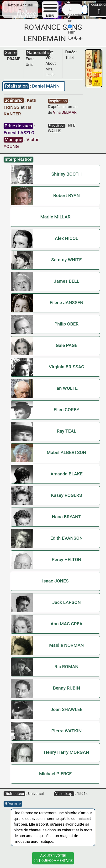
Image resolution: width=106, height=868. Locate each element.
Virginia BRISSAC (66, 367)
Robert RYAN (66, 195)
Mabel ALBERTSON (66, 452)
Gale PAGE (66, 345)
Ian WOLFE (66, 388)
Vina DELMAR (65, 112)
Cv (73, 38)
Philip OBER (66, 324)
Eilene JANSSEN (66, 303)
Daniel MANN (46, 86)
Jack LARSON (67, 602)
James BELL (66, 281)
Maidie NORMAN (66, 645)
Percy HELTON (67, 560)
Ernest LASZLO (19, 133)
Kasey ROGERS (67, 495)
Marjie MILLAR (56, 217)
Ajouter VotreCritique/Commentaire (53, 858)
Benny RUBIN (67, 688)
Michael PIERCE (56, 774)
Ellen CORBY (67, 410)
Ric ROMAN (66, 667)
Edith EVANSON (67, 538)
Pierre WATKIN (66, 731)
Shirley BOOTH (66, 174)
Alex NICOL (66, 238)
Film (72, 30)
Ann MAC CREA (67, 624)
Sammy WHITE (67, 260)
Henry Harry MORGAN (66, 752)
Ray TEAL (67, 431)
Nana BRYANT (67, 517)
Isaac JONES (56, 581)
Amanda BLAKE (66, 474)
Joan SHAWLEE (67, 709)
